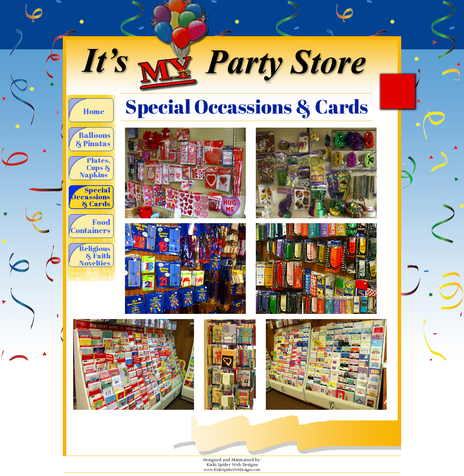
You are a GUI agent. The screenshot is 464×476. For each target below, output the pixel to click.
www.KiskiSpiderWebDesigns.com (232, 470)
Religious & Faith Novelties (95, 255)
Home (94, 111)
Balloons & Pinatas (93, 139)
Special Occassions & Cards (90, 197)
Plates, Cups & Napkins (95, 168)
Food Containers (90, 226)
